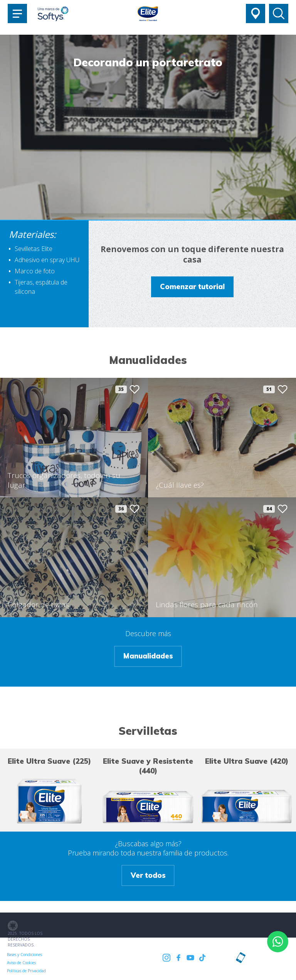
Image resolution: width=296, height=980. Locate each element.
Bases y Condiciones (24, 955)
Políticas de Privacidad (103, 955)
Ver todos (148, 875)
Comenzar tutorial (192, 286)
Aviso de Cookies (63, 955)
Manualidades (148, 656)
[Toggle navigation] (17, 13)
